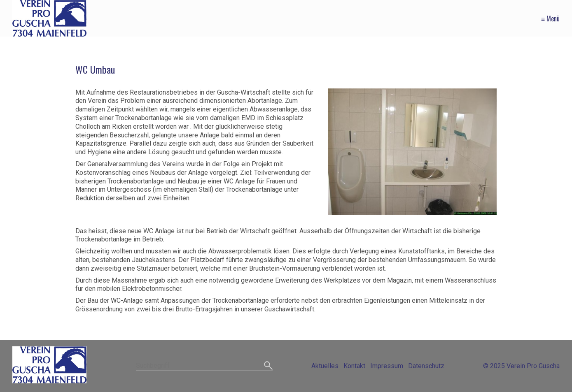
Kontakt (354, 366)
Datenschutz (426, 366)
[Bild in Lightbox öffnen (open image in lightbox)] (412, 152)
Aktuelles (325, 366)
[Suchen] (268, 366)
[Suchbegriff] (204, 366)
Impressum (387, 366)
